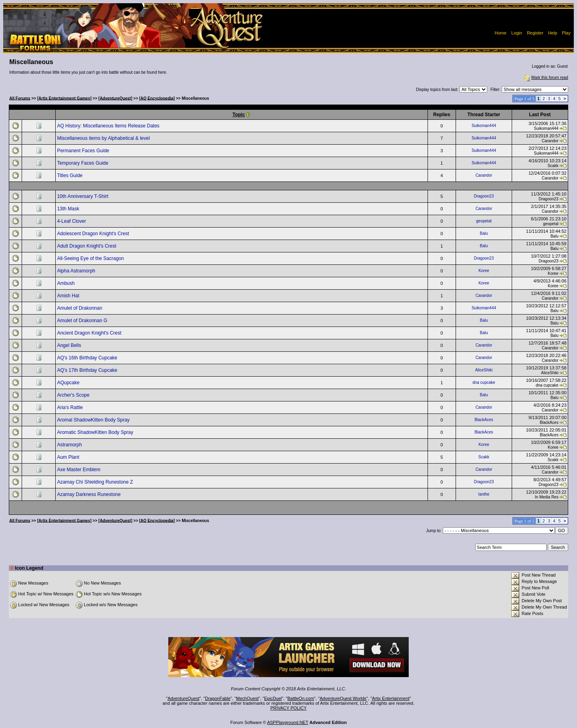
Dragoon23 (484, 196)
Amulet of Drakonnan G (83, 321)
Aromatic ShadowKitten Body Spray (96, 432)
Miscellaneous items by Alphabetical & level (104, 138)
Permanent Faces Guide (84, 151)
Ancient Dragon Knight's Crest (90, 333)
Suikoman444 (484, 126)
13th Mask (69, 209)
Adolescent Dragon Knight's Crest (94, 234)
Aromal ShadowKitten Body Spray (94, 420)
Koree (484, 271)
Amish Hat (69, 296)
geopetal (484, 221)
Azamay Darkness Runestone (89, 494)
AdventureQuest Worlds (343, 698)
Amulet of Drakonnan (80, 308)
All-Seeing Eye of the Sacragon (91, 258)
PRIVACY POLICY (289, 708)
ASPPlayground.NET (288, 722)
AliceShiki (484, 370)
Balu (484, 233)
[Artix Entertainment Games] (65, 98)
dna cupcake (484, 382)
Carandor (550, 141)
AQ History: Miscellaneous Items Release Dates (109, 126)
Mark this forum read (545, 78)
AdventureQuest (184, 698)
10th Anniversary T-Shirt (83, 196)
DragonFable (218, 698)
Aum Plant (69, 457)
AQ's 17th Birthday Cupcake (88, 370)
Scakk (553, 166)
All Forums (20, 98)
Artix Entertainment (391, 698)
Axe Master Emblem (79, 470)
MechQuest (247, 698)
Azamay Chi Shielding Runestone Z (96, 482)
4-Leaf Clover (72, 221)
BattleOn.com (301, 698)
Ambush (66, 283)
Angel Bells (70, 345)
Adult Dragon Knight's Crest (87, 246)
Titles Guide (70, 175)
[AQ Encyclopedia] (157, 98)
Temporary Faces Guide (83, 163)
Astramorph (70, 445)
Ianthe (484, 494)
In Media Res (547, 497)
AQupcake (69, 383)
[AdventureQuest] (115, 98)
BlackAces (484, 420)
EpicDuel (273, 698)
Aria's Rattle (71, 407)
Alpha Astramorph (77, 271)
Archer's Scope (74, 395)
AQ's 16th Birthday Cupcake (88, 358)
